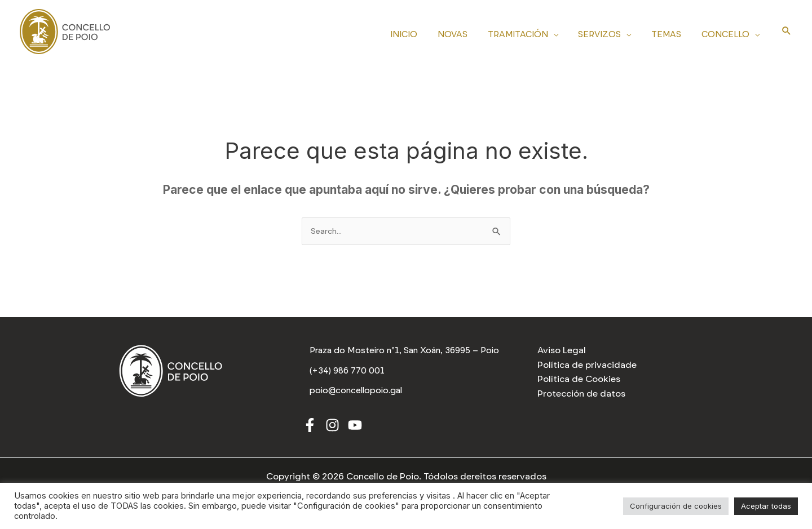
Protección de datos (581, 394)
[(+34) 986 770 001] (348, 375)
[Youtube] (355, 428)
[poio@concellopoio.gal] (357, 394)
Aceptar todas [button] (766, 506)
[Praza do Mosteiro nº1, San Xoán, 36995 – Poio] (406, 352)
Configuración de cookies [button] (676, 506)
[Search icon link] (787, 32)
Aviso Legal (562, 350)
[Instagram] (332, 428)
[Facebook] (310, 428)
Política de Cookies (579, 379)
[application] (564, 33)
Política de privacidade (587, 365)
